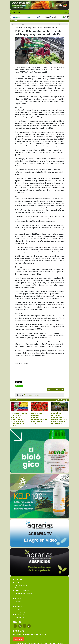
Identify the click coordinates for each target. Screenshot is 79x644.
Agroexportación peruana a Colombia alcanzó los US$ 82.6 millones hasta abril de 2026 (20, 419)
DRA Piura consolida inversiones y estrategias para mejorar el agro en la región (59, 418)
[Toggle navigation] (66, 12)
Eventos (18, 596)
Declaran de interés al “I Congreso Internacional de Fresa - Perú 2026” (40, 418)
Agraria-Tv (19, 582)
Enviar (51, 390)
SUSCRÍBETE (19, 639)
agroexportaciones (34, 395)
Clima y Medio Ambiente (24, 593)
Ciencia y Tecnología (22, 590)
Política (18, 604)
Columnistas (19, 617)
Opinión (18, 601)
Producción (19, 606)
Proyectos (19, 609)
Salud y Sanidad (20, 614)
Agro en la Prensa (21, 585)
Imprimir (60, 390)
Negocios (18, 598)
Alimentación (20, 588)
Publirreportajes (21, 612)
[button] (58, 400)
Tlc (25, 395)
